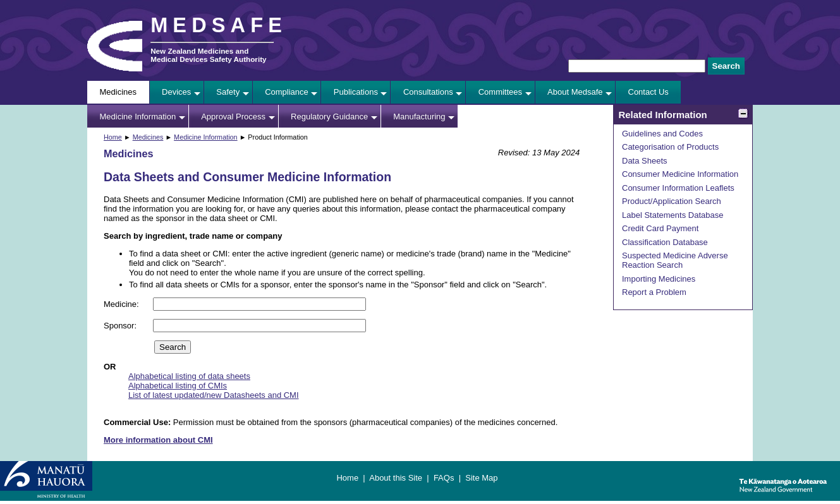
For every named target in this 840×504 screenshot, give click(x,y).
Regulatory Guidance (329, 117)
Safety (228, 92)
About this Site (396, 478)
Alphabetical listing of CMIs (178, 386)
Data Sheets (645, 161)
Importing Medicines (659, 279)
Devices (176, 92)
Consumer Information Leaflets (678, 188)
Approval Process (233, 117)
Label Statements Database (673, 215)
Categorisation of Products (670, 147)
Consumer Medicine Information (680, 174)
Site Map (481, 478)
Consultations (428, 92)
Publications (356, 92)
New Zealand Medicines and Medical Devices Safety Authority (208, 55)
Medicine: (122, 304)
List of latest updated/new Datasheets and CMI (214, 395)
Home (113, 137)
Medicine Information (138, 117)
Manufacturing (419, 117)
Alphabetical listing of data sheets (189, 376)
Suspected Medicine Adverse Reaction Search (675, 260)
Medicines (119, 92)
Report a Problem (654, 292)
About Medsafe (575, 92)
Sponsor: (121, 326)
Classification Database (665, 242)
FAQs (444, 478)
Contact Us (648, 92)
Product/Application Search (672, 201)
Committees (500, 92)
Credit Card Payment (660, 228)
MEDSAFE (219, 25)
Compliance (287, 92)
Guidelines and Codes (662, 134)
